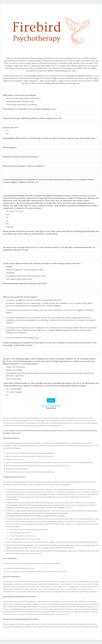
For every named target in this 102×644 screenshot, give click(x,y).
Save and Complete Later (51, 406)
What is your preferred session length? (21, 297)
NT (7, 217)
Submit (51, 400)
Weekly (9, 266)
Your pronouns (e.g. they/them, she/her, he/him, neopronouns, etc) (33, 118)
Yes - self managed (14, 389)
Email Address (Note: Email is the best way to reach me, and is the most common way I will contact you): (50, 138)
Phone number (10, 147)
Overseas (10, 227)
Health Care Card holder (16, 367)
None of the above (14, 379)
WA (7, 224)
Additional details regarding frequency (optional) (25, 283)
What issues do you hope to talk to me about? (24, 166)
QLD (8, 214)
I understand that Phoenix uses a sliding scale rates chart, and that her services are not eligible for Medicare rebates (50, 311)
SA (7, 221)
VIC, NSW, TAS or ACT (15, 211)
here (37, 338)
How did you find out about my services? (21, 157)
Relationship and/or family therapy (20, 101)
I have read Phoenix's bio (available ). (23, 338)
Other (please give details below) (19, 279)
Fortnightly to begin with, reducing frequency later (26, 276)
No (7, 134)
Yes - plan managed (14, 392)
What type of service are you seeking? (20, 95)
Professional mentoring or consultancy (22, 105)
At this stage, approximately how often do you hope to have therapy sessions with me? (42, 263)
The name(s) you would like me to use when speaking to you (30, 109)
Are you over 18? (11, 128)
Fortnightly (11, 273)
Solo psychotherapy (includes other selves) (23, 98)
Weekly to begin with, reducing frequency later (25, 270)
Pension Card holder (14, 370)
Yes (7, 131)
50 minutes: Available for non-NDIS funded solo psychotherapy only (33, 300)
